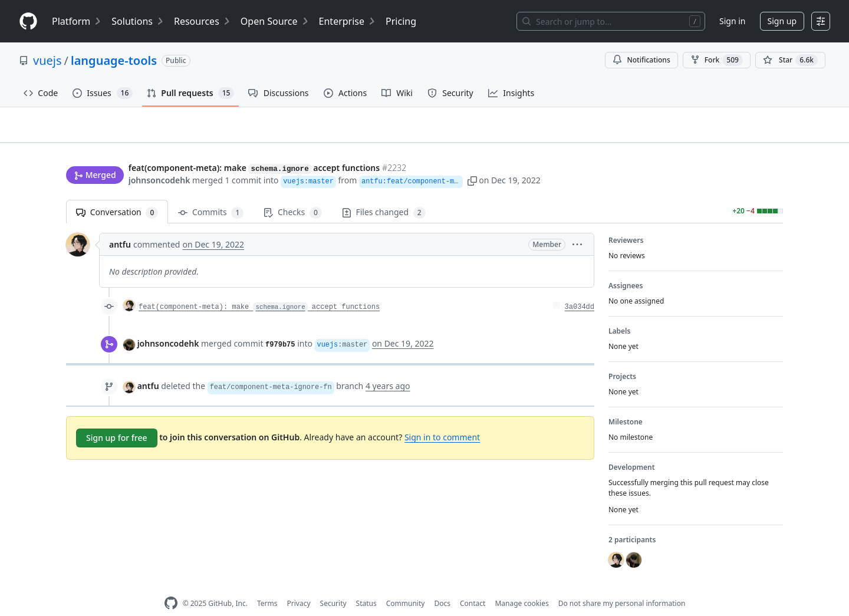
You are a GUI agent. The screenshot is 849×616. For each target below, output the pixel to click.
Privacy (299, 585)
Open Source (275, 21)
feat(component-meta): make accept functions (259, 289)
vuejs (47, 60)
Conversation (117, 194)
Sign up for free (117, 419)
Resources (203, 21)
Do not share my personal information (622, 585)
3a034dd (580, 289)
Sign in (732, 21)
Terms (267, 585)
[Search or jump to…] (611, 21)
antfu (120, 226)
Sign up (782, 21)
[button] (520, 158)
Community (406, 585)
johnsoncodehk (159, 158)
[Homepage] (28, 22)
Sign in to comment (442, 419)
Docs (442, 585)
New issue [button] (746, 133)
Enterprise (348, 21)
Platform (77, 21)
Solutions (138, 21)
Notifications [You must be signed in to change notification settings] (641, 60)
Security (333, 585)
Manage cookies (521, 585)
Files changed (384, 194)
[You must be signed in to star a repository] (790, 60)
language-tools (114, 60)
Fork (717, 60)
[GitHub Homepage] (171, 585)
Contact (473, 585)
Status (366, 585)
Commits (211, 194)
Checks (292, 194)
